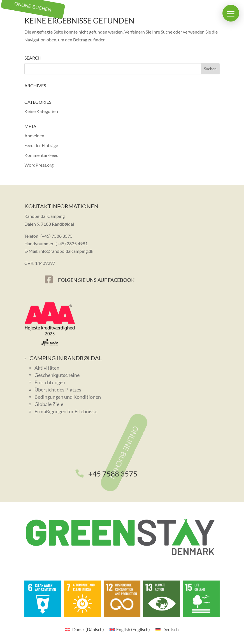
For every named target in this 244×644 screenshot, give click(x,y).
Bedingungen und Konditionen (68, 397)
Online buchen (124, 453)
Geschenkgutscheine (57, 375)
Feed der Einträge (41, 145)
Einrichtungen (50, 382)
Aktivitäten (47, 368)
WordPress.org (39, 165)
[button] (231, 13)
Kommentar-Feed (41, 155)
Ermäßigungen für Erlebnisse (66, 411)
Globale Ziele (49, 404)
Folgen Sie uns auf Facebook (96, 280)
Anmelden (34, 135)
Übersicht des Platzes (58, 390)
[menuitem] (84, 629)
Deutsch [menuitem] (171, 629)
